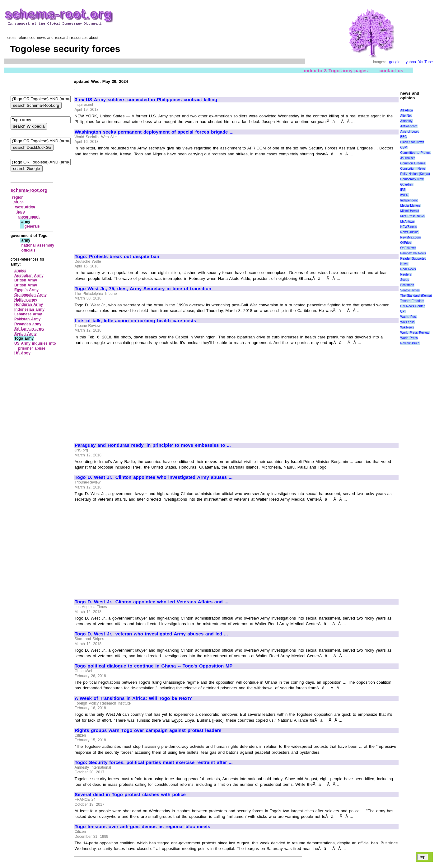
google (395, 62)
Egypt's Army (26, 290)
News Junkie (409, 232)
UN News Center (413, 306)
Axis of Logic (410, 132)
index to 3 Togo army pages (336, 71)
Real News (408, 269)
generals (32, 226)
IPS (403, 190)
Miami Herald (410, 211)
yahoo (411, 62)
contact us (391, 71)
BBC (404, 137)
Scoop (405, 280)
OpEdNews (408, 248)
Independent (409, 200)
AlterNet (406, 116)
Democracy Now (412, 179)
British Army (26, 280)
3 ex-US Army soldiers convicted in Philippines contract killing (146, 100)
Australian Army (29, 276)
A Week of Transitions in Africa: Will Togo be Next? (133, 698)
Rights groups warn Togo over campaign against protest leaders (148, 730)
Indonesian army (29, 309)
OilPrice (406, 243)
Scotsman (407, 285)
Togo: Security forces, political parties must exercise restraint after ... (154, 762)
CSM (404, 147)
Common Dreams (413, 163)
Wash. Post (409, 317)
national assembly (38, 245)
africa (19, 202)
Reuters (406, 274)
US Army (22, 353)
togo (21, 212)
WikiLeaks (408, 322)
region (18, 197)
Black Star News (412, 142)
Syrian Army (26, 334)
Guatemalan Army (30, 295)
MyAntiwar (408, 222)
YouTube (425, 62)
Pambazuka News (413, 253)
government (29, 217)
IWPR (404, 195)
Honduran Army (29, 304)
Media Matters (411, 206)
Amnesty (406, 121)
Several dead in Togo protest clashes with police (130, 795)
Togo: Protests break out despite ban (117, 257)
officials (28, 250)
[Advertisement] (127, 202)
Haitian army (26, 300)
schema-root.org (29, 190)
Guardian (407, 184)
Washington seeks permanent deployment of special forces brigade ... (154, 132)
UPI (403, 311)
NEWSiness (409, 227)
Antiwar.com (409, 126)
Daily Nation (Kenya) (415, 174)
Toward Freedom (412, 301)
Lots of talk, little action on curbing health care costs (135, 321)
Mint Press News (413, 216)
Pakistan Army (28, 319)
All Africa (407, 110)
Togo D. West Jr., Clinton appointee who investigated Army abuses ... (154, 477)
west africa (25, 207)
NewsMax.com (411, 237)
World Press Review (415, 333)
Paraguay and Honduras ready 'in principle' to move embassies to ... (153, 445)
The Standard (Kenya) (416, 296)
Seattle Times (410, 290)
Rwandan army (28, 324)
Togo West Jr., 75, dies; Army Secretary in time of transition (143, 289)
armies (20, 271)
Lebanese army (28, 314)
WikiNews (407, 327)
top (423, 857)
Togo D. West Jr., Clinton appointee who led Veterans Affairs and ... (152, 602)
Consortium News (413, 169)
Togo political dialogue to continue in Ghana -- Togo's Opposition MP (154, 666)
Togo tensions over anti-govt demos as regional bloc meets (142, 827)
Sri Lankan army (29, 329)
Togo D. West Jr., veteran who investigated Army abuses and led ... (151, 634)
